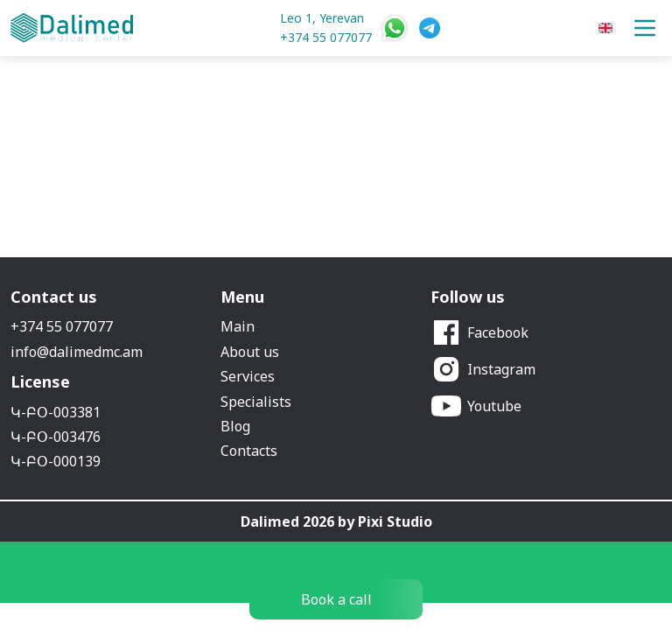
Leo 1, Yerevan (322, 18)
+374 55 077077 (326, 37)
